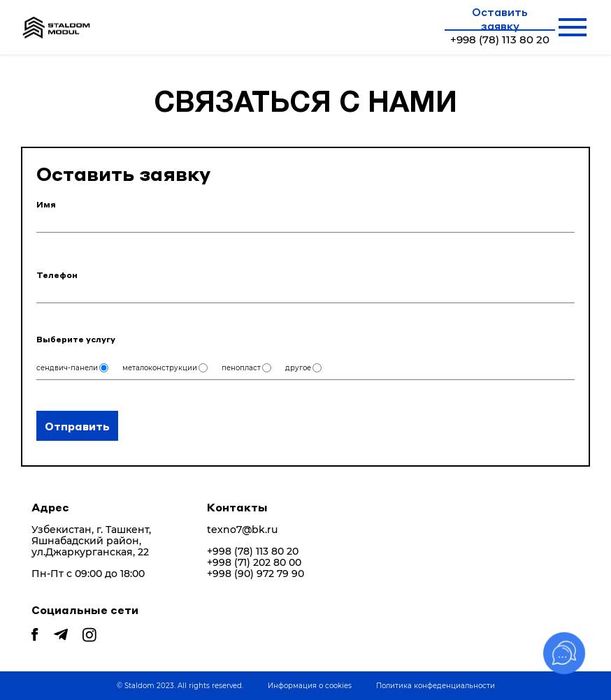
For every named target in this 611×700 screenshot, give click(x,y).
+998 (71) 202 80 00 (254, 563)
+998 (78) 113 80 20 (253, 552)
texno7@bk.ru (242, 530)
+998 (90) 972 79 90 (256, 574)
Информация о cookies (310, 686)
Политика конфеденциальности (436, 686)
